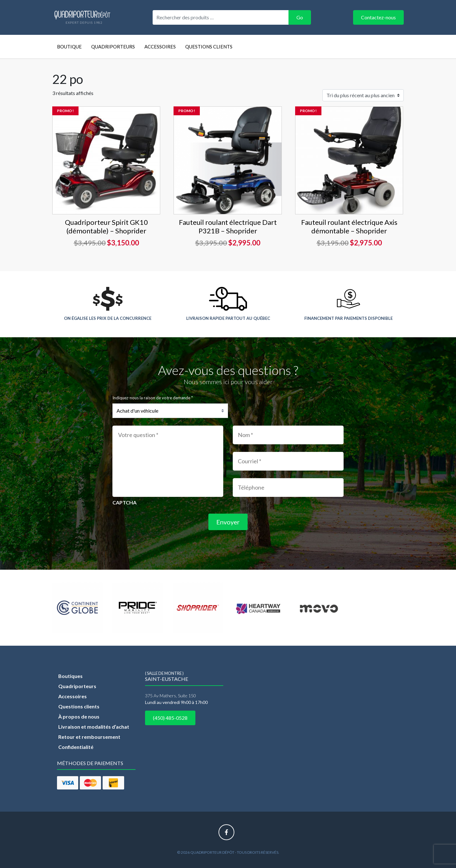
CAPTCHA (124, 502)
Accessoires (160, 47)
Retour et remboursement (89, 737)
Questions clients (209, 47)
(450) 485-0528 (170, 718)
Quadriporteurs (113, 47)
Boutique (69, 47)
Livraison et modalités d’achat (94, 727)
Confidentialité (76, 747)
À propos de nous (79, 716)
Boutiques (70, 676)
